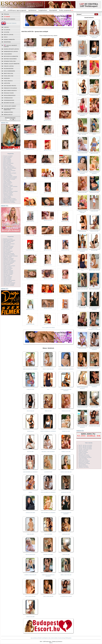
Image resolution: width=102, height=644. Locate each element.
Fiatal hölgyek (9, 76)
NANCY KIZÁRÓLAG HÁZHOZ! (82, 388)
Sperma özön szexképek (9, 262)
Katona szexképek (7, 190)
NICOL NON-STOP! (30, 554)
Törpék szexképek (7, 278)
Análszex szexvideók (83, 450)
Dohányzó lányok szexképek (10, 173)
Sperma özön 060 (65, 324)
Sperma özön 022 (30, 149)
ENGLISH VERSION (11, 23)
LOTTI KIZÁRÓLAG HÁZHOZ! (66, 369)
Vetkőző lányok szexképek (9, 283)
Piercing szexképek (8, 249)
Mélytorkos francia (10, 90)
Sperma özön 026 (48, 164)
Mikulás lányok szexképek (9, 202)
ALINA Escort (30, 431)
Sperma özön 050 (48, 279)
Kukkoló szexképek (8, 194)
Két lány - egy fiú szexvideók (85, 449)
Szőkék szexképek (7, 267)
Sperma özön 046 (30, 264)
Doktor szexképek (7, 174)
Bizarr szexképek (7, 164)
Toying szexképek (7, 279)
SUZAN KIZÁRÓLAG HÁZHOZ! (66, 513)
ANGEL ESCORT (30, 617)
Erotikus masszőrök (10, 59)
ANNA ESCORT (82, 231)
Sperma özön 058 (30, 324)
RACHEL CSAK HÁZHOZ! (48, 452)
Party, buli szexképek (8, 247)
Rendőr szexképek (7, 257)
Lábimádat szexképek (8, 195)
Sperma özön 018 (65, 119)
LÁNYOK (6, 27)
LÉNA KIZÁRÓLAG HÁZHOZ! (48, 492)
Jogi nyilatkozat (34, 638)
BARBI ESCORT (66, 431)
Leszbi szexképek (7, 197)
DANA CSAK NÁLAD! (66, 472)
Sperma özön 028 (30, 178)
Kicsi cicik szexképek (8, 192)
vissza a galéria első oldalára (48, 327)
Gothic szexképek (7, 181)
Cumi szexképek (7, 172)
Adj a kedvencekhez (53, 638)
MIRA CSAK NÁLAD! (66, 575)
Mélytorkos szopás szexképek (10, 200)
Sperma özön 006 (65, 61)
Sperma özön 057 (65, 309)
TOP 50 (6, 37)
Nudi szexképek (7, 245)
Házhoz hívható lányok (11, 49)
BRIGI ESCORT (94, 153)
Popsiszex (7, 78)
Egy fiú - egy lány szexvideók (85, 445)
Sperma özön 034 (30, 206)
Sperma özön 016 (30, 120)
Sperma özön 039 (65, 221)
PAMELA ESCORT (66, 452)
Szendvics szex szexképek (9, 266)
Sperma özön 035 (48, 206)
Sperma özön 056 (48, 308)
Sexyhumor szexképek (8, 260)
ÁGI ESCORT (30, 452)
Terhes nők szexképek (8, 273)
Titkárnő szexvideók (83, 466)
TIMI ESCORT (48, 411)
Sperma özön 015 (65, 106)
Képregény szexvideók (84, 455)
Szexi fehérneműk (9, 71)
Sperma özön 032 (48, 193)
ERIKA (30, 492)
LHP (4, 10)
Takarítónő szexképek (8, 271)
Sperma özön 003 (65, 47)
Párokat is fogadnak (10, 88)
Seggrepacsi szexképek (8, 258)
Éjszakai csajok (9, 93)
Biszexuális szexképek (8, 163)
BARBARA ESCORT (66, 492)
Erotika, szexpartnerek (65, 10)
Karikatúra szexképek (8, 189)
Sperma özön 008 (48, 76)
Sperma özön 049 (30, 279)
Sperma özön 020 (48, 134)
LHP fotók (7, 83)
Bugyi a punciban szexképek (10, 168)
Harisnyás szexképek (8, 185)
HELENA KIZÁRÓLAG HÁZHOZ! (94, 386)
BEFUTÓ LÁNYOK (9, 35)
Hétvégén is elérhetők (11, 56)
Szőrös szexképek (7, 269)
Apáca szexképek (7, 160)
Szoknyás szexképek (8, 268)
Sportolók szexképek (8, 263)
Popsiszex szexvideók (83, 462)
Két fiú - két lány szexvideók (85, 448)
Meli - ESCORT (82, 134)
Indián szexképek (7, 188)
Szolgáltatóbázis (43, 10)
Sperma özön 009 (65, 75)
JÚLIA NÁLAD (30, 411)
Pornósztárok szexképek (9, 253)
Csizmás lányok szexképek (9, 171)
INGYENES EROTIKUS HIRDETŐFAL (10, 109)
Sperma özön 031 (30, 192)
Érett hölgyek (8, 73)
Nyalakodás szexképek (8, 246)
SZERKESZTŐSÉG (8, 112)
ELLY (82, 76)
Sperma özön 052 (30, 294)
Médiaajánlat (68, 638)
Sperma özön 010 (30, 90)
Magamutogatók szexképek (9, 199)
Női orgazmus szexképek (9, 244)
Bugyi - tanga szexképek (9, 167)
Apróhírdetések (32, 10)
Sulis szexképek (7, 264)
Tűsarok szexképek (8, 282)
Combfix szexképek (8, 169)
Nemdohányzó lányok (11, 51)
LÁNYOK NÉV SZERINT (10, 106)
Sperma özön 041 (48, 235)
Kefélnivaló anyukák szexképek (10, 191)
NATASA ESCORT (66, 411)
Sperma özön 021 (65, 135)
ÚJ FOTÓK (7, 32)
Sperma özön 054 (65, 293)
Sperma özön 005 (48, 61)
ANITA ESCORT (66, 534)
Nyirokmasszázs (9, 100)
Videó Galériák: (89, 443)
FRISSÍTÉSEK (7, 42)
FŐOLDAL (6, 14)
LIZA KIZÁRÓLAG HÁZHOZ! (30, 472)
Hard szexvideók (82, 454)
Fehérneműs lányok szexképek (10, 177)
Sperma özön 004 (30, 61)
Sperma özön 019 (30, 134)
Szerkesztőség (61, 638)
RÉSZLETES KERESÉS (9, 19)
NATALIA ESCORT (30, 513)
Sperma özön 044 (48, 250)
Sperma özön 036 (65, 206)
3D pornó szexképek (8, 156)
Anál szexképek (7, 158)
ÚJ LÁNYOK (7, 30)
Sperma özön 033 (65, 193)
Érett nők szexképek (8, 175)
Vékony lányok (9, 66)
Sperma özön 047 (48, 265)
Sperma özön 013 (30, 105)
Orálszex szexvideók (83, 460)
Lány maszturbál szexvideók (85, 457)
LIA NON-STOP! (48, 472)
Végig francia (8, 81)
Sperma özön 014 (48, 105)
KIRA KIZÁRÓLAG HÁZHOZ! (30, 369)
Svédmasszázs (8, 98)
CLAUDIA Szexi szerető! (66, 596)
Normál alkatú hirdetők (12, 64)
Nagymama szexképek (8, 241)
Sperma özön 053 (48, 293)
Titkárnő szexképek (8, 277)
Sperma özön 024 (65, 150)
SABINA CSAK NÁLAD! (30, 575)
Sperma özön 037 (30, 221)
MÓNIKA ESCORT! (48, 554)
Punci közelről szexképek (9, 255)
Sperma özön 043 (30, 250)
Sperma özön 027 (65, 164)
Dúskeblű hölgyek (10, 61)
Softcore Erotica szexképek (9, 261)
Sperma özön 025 (30, 164)
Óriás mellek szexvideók (84, 461)
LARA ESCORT (30, 389)
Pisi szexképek (7, 250)
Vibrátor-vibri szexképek (9, 284)
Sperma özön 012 (65, 91)
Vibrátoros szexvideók (84, 467)
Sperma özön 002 (48, 47)
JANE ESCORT (66, 554)
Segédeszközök (9, 69)
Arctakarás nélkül (10, 86)
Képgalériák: (11, 154)
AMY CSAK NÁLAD (48, 596)
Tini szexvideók (82, 465)
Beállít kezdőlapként (43, 638)
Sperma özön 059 (48, 324)
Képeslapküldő (53, 10)
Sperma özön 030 (65, 178)
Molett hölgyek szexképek (9, 240)
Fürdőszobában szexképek (9, 179)
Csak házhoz (8, 54)
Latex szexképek (7, 196)
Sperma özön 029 (48, 178)
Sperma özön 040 (30, 235)
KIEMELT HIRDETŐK (9, 39)
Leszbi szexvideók (83, 459)
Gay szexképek (7, 180)
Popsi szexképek (7, 252)
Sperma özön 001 (30, 47)
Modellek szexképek (8, 239)
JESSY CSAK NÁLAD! (48, 369)
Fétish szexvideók (83, 451)
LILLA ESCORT (48, 534)
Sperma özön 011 (48, 90)
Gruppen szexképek (8, 183)
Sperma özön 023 (48, 150)
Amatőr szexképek (7, 157)
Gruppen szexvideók (83, 452)
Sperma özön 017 (48, 120)
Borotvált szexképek (8, 166)
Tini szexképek (7, 275)
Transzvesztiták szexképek (9, 280)
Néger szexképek (7, 242)
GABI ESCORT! (82, 328)
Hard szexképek (7, 184)
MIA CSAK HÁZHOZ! (94, 289)
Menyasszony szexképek (9, 201)
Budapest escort (9, 103)
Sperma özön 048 (65, 264)
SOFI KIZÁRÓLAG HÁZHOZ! (48, 513)
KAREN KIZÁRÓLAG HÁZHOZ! (66, 390)
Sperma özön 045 (65, 250)
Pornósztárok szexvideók (84, 463)
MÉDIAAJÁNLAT (8, 115)
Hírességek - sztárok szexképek (10, 186)
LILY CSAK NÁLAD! (30, 596)
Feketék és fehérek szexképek (10, 178)
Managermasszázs (10, 95)
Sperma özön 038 (48, 220)
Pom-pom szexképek (8, 251)
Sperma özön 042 (65, 235)
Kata (48, 389)
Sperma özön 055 (30, 309)
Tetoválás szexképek (8, 274)
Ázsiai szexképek (7, 161)
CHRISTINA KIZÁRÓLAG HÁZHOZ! (48, 575)
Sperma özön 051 (65, 280)
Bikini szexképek (7, 162)
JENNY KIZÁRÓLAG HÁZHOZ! (48, 431)
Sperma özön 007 (30, 75)
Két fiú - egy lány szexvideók (85, 446)
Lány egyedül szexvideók (84, 456)
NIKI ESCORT (30, 534)
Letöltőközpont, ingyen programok (17, 10)
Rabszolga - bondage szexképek (10, 256)
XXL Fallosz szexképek (9, 285)
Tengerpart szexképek (8, 272)
